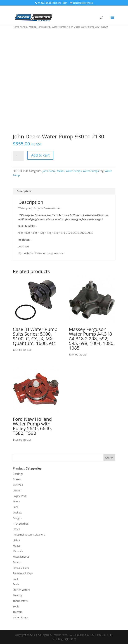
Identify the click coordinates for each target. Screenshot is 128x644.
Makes (32, 27)
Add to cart (40, 155)
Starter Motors (21, 590)
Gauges (17, 518)
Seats (16, 584)
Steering (18, 595)
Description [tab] (24, 191)
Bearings (18, 474)
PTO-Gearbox (21, 524)
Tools (16, 606)
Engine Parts (20, 496)
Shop (24, 27)
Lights (16, 540)
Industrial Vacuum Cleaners (29, 535)
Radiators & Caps (23, 573)
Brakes (17, 479)
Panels (17, 562)
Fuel (15, 507)
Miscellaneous (21, 557)
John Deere (44, 27)
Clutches (18, 485)
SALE (16, 579)
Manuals (18, 551)
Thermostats (20, 601)
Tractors (18, 612)
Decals (17, 490)
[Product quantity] (18, 156)
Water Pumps (59, 27)
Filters (16, 501)
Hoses (16, 529)
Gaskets (17, 512)
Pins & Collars (21, 568)
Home (16, 27)
